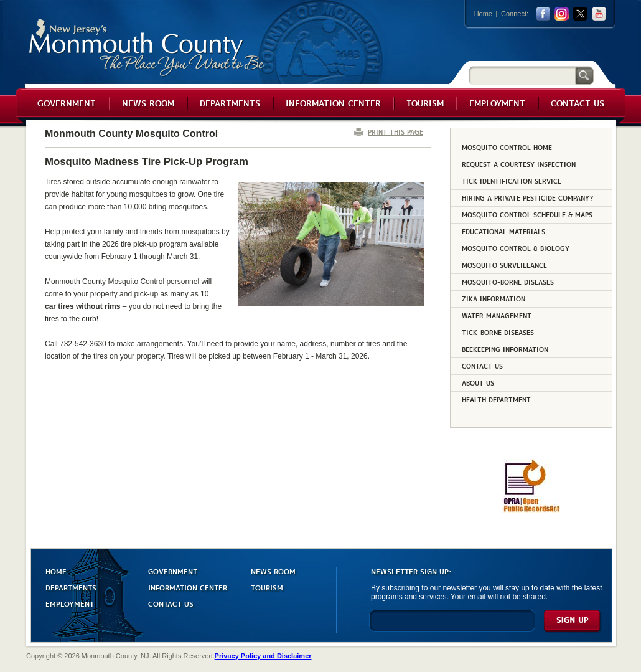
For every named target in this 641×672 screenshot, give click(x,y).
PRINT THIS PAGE (395, 132)
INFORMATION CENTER (188, 587)
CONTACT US (171, 603)
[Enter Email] (452, 626)
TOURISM (267, 587)
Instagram (562, 14)
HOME (56, 571)
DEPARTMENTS (71, 587)
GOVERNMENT (173, 571)
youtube (599, 14)
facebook (543, 14)
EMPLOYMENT (70, 603)
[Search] (522, 75)
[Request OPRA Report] (531, 510)
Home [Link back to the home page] (483, 14)
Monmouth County (147, 48)
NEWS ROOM (273, 571)
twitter (580, 14)
